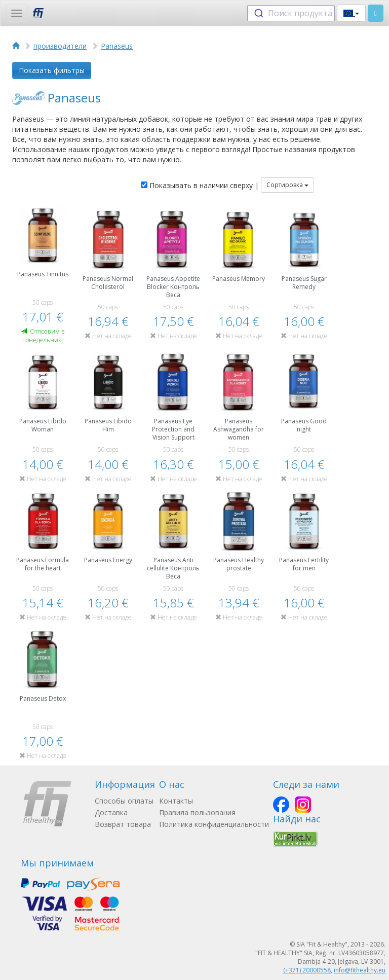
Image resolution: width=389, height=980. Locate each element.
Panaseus (117, 46)
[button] (351, 13)
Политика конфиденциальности (214, 824)
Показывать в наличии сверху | (200, 185)
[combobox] (291, 13)
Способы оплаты (124, 801)
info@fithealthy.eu (360, 970)
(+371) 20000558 (307, 970)
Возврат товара (123, 824)
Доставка (111, 812)
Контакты (176, 801)
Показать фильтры (52, 70)
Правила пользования (197, 812)
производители (60, 46)
